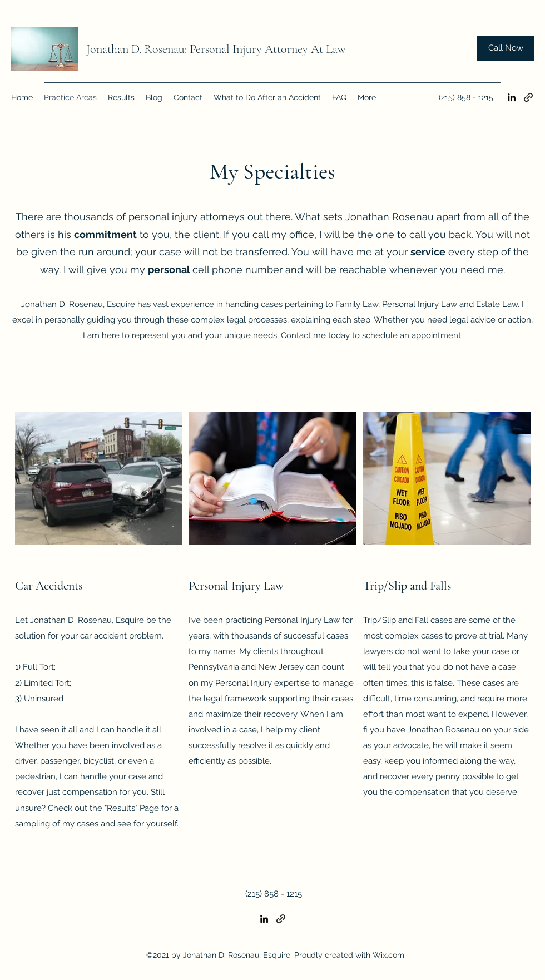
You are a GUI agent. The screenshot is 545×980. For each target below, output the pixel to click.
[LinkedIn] (512, 97)
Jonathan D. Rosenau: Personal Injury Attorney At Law (216, 49)
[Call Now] (506, 48)
